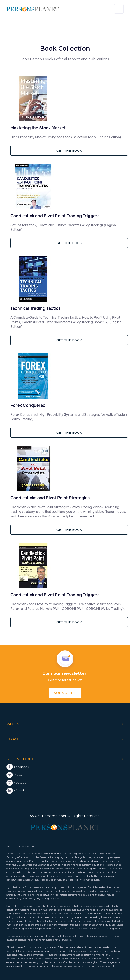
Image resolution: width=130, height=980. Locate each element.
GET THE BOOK (69, 151)
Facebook (22, 767)
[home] (33, 9)
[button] (119, 9)
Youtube (20, 783)
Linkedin (20, 790)
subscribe (65, 693)
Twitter (19, 775)
